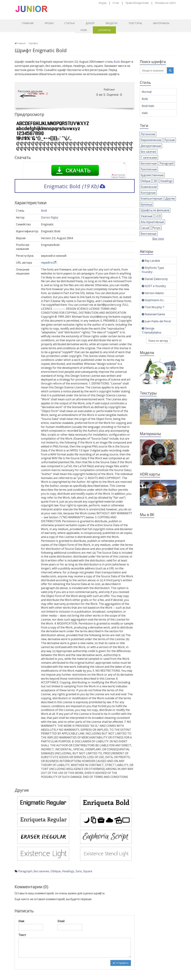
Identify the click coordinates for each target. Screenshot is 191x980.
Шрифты (104, 30)
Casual (145, 228)
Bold (117, 62)
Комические (149, 187)
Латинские (148, 134)
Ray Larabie (151, 261)
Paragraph (25, 871)
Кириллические (151, 140)
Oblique (56, 871)
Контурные (148, 193)
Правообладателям (137, 3)
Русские (170, 140)
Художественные (152, 175)
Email (61, 921)
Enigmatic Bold (75, 186)
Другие (170, 199)
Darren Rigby (50, 217)
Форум (103, 3)
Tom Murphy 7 (153, 307)
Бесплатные (149, 163)
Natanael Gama (153, 314)
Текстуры (135, 23)
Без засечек (41, 871)
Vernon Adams (153, 293)
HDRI (84, 30)
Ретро (156, 228)
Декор (90, 23)
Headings (68, 871)
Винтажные (148, 234)
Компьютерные (151, 199)
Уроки (49, 23)
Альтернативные (152, 222)
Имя (21, 921)
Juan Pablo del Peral (156, 321)
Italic (145, 113)
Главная (28, 23)
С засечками (149, 158)
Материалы (161, 23)
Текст (22, 935)
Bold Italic (148, 106)
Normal (147, 92)
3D (155, 181)
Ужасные (146, 216)
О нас (116, 3)
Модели (111, 23)
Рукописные (149, 169)
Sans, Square (84, 871)
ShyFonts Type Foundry (153, 270)
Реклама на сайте (165, 3)
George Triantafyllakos (152, 330)
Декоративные (151, 146)
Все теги (158, 239)
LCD (158, 216)
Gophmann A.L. (153, 300)
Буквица (146, 204)
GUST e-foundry (154, 286)
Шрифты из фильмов (155, 210)
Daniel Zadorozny (155, 279)
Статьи (69, 23)
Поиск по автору (158, 341)
